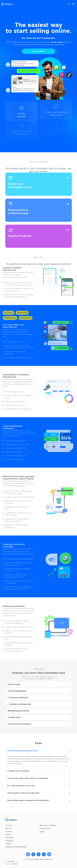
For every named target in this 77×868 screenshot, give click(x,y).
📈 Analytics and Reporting (19, 704)
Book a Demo (39, 52)
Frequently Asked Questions (16, 847)
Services (8, 828)
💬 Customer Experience (18, 698)
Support (8, 844)
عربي (69, 4)
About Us (9, 825)
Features (9, 831)
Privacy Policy (45, 828)
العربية (42, 831)
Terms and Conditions (48, 825)
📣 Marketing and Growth (18, 711)
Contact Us (9, 841)
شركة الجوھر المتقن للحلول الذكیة (41, 859)
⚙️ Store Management (17, 691)
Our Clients (9, 838)
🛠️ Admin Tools (14, 717)
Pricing (8, 835)
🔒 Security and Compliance (19, 724)
